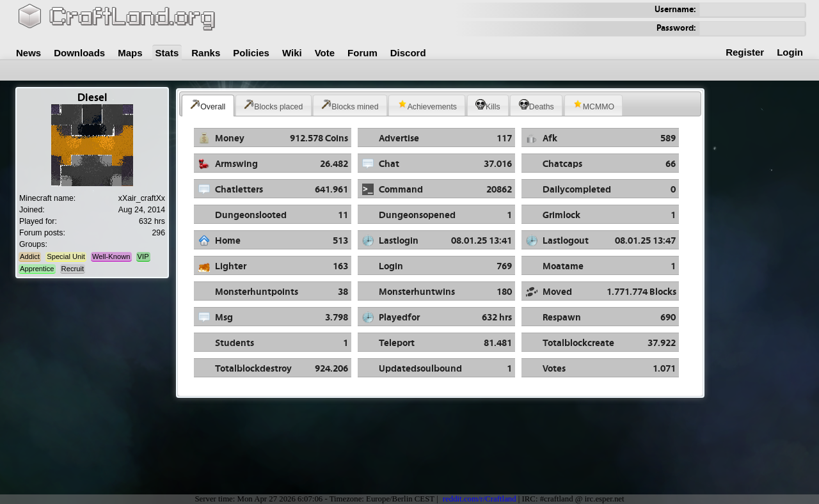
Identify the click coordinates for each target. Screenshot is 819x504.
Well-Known (111, 256)
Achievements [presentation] (427, 105)
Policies (251, 53)
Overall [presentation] (208, 105)
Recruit (73, 269)
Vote (325, 53)
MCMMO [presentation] (593, 105)
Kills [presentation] (488, 105)
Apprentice (37, 269)
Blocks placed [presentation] (273, 105)
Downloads (79, 53)
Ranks (206, 53)
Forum (362, 53)
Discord (408, 53)
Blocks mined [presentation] (350, 105)
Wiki (292, 53)
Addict (30, 256)
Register (745, 52)
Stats (167, 53)
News (28, 53)
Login (790, 52)
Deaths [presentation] (537, 105)
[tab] (208, 106)
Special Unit (66, 256)
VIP (143, 256)
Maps (130, 53)
